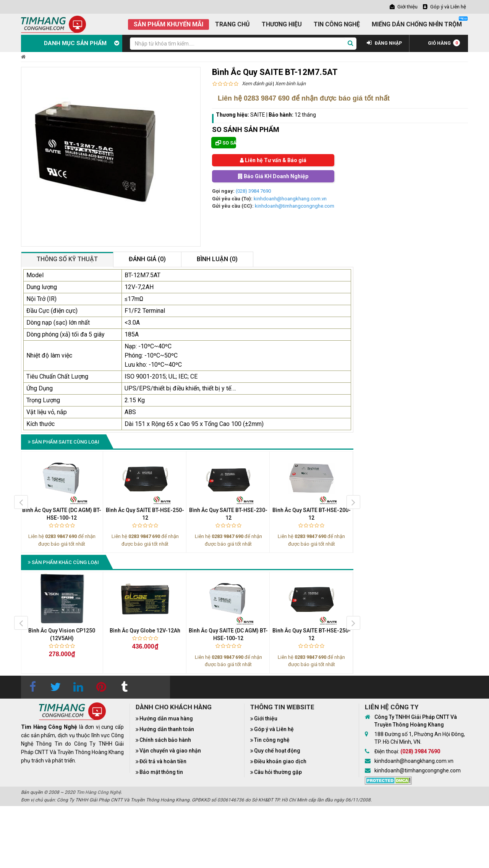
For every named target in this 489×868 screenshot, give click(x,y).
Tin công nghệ (272, 740)
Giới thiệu (266, 718)
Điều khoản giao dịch (280, 761)
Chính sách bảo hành (165, 740)
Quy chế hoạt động (277, 751)
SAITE (258, 115)
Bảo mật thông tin (161, 772)
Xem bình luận (290, 84)
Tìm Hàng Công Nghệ (99, 792)
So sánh (226, 143)
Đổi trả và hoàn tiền (163, 761)
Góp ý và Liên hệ (274, 729)
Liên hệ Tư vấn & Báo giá (273, 160)
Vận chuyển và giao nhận (170, 751)
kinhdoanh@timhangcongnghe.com (295, 206)
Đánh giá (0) (147, 259)
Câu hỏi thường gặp (278, 772)
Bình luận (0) (217, 259)
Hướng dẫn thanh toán (167, 729)
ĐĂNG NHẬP (384, 43)
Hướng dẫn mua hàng (166, 718)
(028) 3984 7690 (253, 191)
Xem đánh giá (257, 84)
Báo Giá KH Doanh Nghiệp (273, 176)
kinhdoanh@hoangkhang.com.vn (290, 199)
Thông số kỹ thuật (67, 259)
